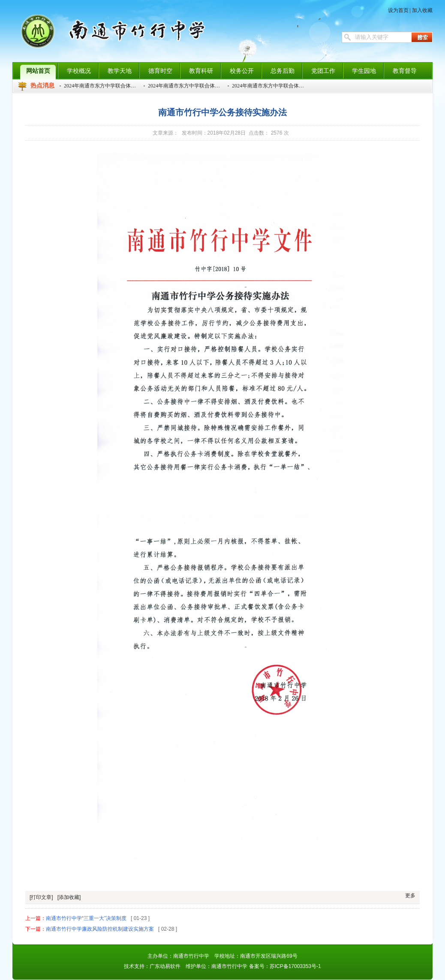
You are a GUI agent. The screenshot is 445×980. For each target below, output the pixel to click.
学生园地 (364, 71)
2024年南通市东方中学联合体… (100, 86)
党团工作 (323, 71)
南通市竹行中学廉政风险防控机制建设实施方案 (100, 929)
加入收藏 (422, 10)
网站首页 (38, 71)
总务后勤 (283, 71)
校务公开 (242, 71)
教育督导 (405, 71)
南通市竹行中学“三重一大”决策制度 (86, 918)
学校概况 (79, 71)
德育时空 (160, 71)
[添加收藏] (69, 897)
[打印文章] (41, 897)
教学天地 (120, 71)
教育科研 (201, 71)
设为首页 (398, 10)
